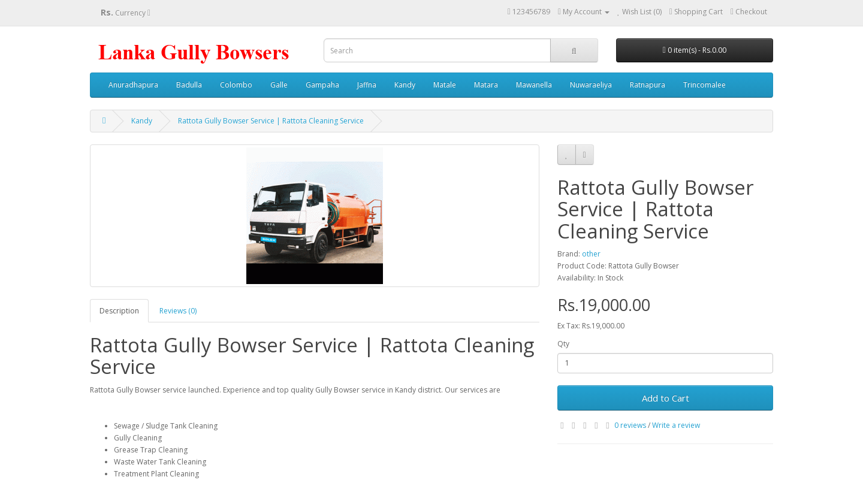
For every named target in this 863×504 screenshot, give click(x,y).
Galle (279, 85)
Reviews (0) (178, 311)
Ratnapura (648, 85)
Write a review (676, 425)
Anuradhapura (133, 85)
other (591, 254)
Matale (445, 85)
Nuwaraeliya (591, 85)
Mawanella (534, 85)
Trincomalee (704, 85)
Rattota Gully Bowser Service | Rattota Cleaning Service (271, 121)
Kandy (405, 85)
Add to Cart (666, 398)
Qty (563, 344)
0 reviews (630, 425)
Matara (486, 85)
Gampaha (322, 85)
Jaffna (367, 85)
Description (119, 311)
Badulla (189, 85)
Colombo (236, 85)
